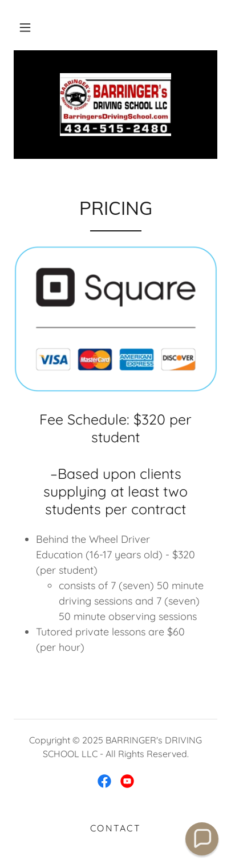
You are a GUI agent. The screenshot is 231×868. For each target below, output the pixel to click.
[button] (25, 27)
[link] (115, 105)
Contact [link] (116, 828)
